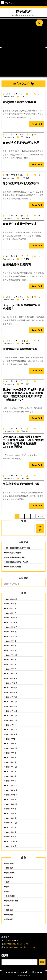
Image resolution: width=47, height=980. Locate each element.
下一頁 (40, 516)
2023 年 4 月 (11, 767)
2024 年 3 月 (11, 716)
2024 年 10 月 (12, 683)
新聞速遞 (10, 877)
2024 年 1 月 (11, 725)
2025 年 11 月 (12, 622)
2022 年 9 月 (11, 800)
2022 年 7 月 (11, 809)
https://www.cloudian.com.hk (21, 947)
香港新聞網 (24, 11)
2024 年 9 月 (11, 688)
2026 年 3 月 (11, 604)
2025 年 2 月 (11, 664)
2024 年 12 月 (12, 674)
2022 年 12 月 (12, 786)
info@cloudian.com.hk (17, 944)
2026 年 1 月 (11, 613)
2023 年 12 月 (12, 730)
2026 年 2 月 (11, 608)
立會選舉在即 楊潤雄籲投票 (20, 349)
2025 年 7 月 (11, 641)
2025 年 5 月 (11, 650)
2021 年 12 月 (12, 841)
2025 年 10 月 (12, 627)
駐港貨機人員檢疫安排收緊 (19, 102)
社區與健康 (10, 896)
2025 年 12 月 (12, 618)
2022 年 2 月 (11, 832)
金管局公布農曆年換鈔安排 (19, 224)
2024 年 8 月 (12, 692)
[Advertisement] (23, 51)
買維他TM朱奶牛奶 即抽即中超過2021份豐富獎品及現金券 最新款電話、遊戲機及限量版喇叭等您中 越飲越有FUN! (23, 395)
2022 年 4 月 (11, 823)
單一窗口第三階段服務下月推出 (18, 548)
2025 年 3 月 (11, 660)
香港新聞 (10, 919)
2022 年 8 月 (11, 804)
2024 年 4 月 (12, 711)
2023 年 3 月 (11, 772)
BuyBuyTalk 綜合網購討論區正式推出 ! (23, 307)
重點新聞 (10, 915)
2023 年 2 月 (11, 776)
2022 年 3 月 (11, 827)
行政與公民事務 (12, 901)
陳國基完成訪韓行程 (14, 553)
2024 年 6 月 (11, 702)
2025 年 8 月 (11, 636)
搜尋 (24, 521)
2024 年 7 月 (11, 697)
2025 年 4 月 (11, 655)
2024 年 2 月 (11, 720)
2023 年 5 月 (11, 762)
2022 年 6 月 (11, 813)
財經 (8, 905)
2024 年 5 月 (11, 706)
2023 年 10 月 (12, 739)
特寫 (8, 887)
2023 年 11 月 (12, 734)
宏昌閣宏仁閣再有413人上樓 (17, 562)
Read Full (38, 124)
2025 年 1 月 (11, 669)
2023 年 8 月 (11, 748)
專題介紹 (10, 868)
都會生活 (10, 910)
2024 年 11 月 (12, 678)
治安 (8, 882)
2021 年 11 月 (11, 846)
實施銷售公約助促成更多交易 (21, 143)
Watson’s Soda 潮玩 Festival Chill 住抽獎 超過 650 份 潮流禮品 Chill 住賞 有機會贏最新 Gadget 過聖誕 (23, 442)
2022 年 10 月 (12, 795)
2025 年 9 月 (11, 632)
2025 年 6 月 (11, 646)
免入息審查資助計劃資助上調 (21, 484)
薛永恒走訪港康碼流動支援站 (21, 183)
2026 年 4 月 (11, 599)
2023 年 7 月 (11, 753)
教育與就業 (10, 873)
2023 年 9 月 (11, 744)
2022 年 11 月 (12, 790)
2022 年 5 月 (11, 818)
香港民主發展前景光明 (17, 265)
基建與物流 (10, 863)
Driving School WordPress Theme (22, 972)
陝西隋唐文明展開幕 (14, 567)
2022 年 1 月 (11, 837)
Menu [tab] (7, 3)
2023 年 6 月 (11, 758)
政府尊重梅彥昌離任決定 (15, 557)
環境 (8, 891)
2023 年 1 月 (11, 781)
